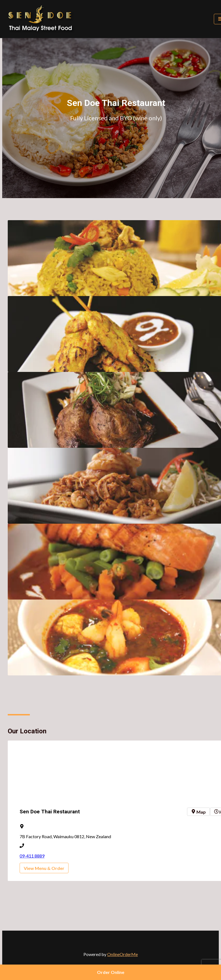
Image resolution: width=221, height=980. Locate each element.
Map (198, 812)
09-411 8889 (32, 856)
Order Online (111, 972)
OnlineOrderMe (123, 954)
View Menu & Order (44, 868)
